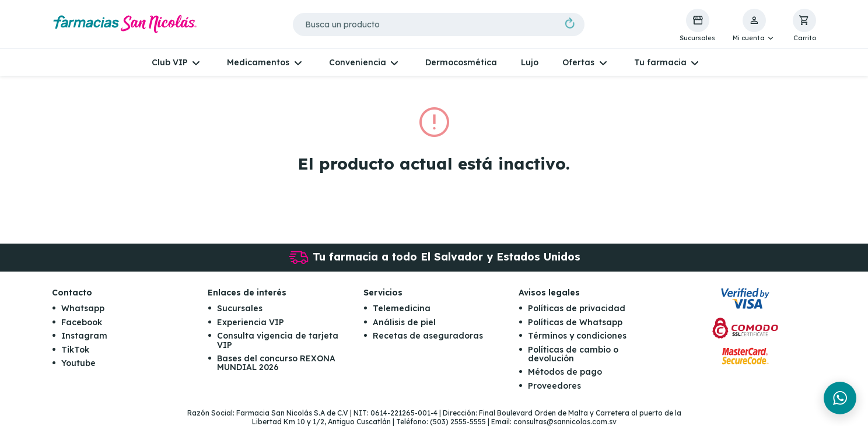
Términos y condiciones (577, 336)
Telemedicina (402, 308)
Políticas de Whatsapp (575, 322)
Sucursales (240, 308)
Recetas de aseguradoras (428, 336)
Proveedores (554, 386)
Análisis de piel (404, 322)
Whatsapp (83, 308)
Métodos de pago (565, 372)
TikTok (75, 350)
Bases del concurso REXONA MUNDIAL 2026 (276, 363)
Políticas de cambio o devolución (573, 354)
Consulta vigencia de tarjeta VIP (278, 340)
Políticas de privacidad (577, 308)
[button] (754, 26)
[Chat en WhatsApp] (840, 398)
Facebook (82, 322)
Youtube (78, 363)
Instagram (84, 336)
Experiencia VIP (251, 322)
